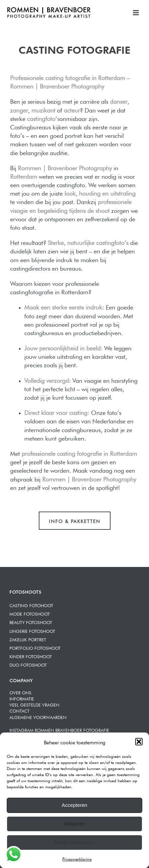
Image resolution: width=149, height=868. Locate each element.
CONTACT (20, 710)
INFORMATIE (22, 698)
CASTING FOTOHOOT (31, 605)
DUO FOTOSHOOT (28, 664)
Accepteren (74, 805)
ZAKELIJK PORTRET (28, 639)
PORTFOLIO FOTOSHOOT (35, 648)
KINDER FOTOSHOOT (31, 656)
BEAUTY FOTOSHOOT (31, 622)
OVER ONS (20, 692)
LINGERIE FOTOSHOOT (32, 631)
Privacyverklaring (77, 859)
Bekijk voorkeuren (74, 842)
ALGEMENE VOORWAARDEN (38, 717)
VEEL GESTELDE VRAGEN (34, 704)
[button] (139, 742)
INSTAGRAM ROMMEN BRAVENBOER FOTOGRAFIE (59, 730)
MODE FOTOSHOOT (30, 613)
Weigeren (74, 824)
